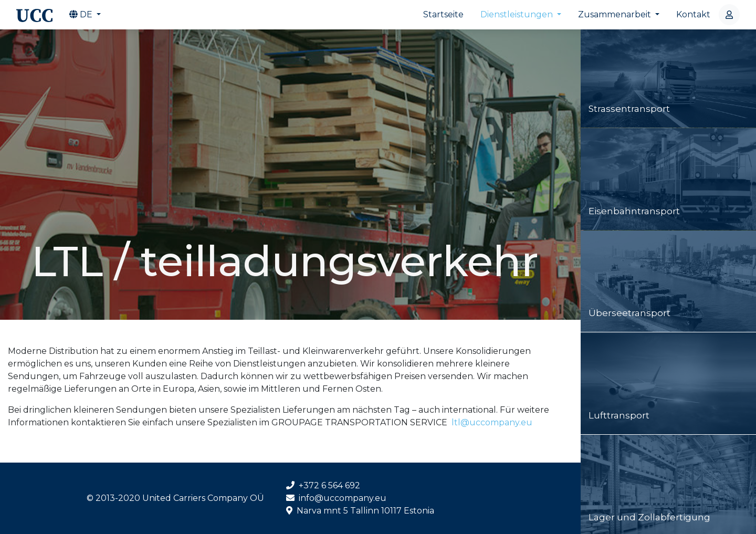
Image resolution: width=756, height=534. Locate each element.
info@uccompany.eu (336, 498)
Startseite (443, 14)
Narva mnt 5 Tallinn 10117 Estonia (360, 511)
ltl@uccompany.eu (491, 422)
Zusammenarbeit (616, 14)
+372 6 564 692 (323, 485)
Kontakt (693, 14)
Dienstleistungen (518, 14)
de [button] (82, 14)
